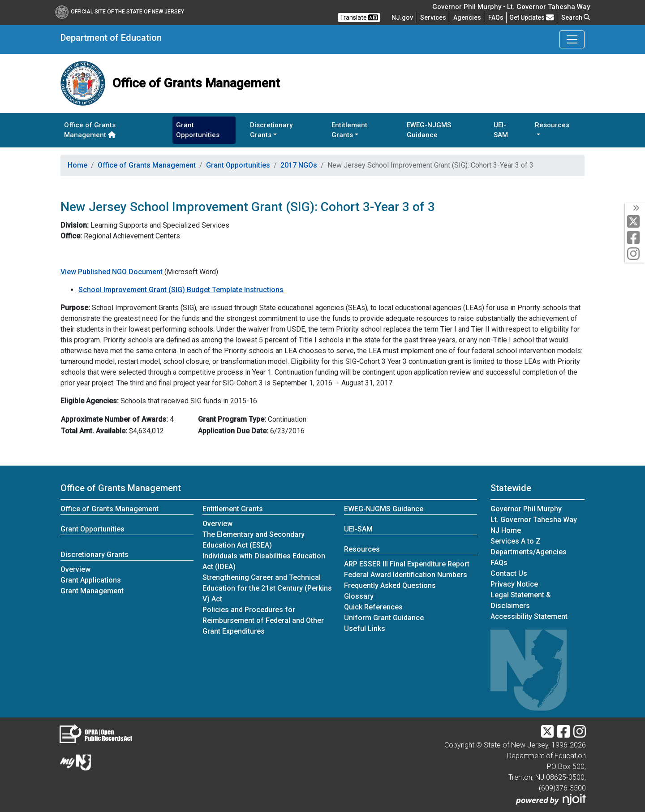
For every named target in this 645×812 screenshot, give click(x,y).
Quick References (373, 607)
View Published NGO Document (112, 272)
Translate (359, 17)
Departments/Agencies (529, 552)
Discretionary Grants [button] (271, 130)
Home (77, 165)
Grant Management (92, 591)
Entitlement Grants (233, 509)
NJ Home (506, 530)
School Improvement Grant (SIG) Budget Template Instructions (181, 290)
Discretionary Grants (95, 555)
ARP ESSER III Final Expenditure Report (407, 564)
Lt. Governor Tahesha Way (534, 520)
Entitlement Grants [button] (349, 130)
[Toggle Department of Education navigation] (572, 39)
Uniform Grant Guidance (384, 618)
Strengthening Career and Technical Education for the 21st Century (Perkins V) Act (267, 588)
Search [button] (576, 17)
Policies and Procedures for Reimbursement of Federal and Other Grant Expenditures (263, 620)
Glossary (359, 596)
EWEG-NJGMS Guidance (429, 130)
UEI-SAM (501, 130)
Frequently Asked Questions (390, 585)
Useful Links (365, 628)
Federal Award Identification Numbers (406, 575)
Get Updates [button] (532, 17)
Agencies (467, 17)
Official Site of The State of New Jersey (120, 12)
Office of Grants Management (90, 130)
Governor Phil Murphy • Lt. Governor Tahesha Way (511, 7)
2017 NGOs (299, 165)
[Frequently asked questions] (496, 17)
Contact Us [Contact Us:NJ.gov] (509, 573)
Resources (362, 549)
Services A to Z (516, 541)
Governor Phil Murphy (526, 509)
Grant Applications (91, 580)
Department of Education (111, 38)
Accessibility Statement (529, 616)
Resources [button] (552, 125)
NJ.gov (402, 17)
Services (433, 17)
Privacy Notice (514, 584)
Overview (75, 569)
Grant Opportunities (198, 130)
